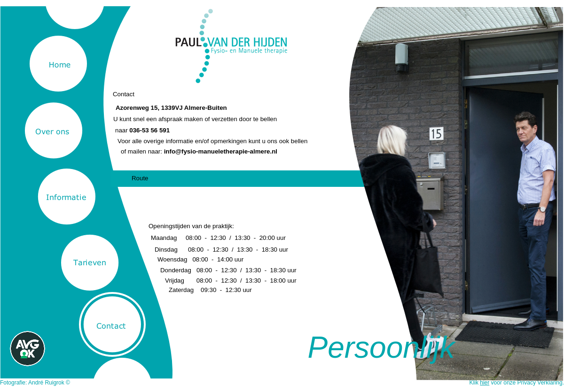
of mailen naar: (199, 151)
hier (485, 383)
